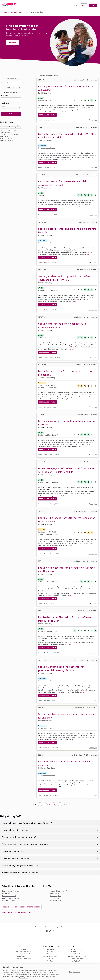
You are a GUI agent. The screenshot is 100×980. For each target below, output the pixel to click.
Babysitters (50, 949)
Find (2, 78)
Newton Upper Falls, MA (10, 891)
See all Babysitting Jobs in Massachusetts (22, 907)
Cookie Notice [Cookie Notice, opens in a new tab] (23, 978)
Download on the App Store (50, 939)
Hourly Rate (5, 103)
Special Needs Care (50, 956)
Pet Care (50, 961)
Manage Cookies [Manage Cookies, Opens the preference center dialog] (74, 972)
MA (26, 12)
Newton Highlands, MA (59, 891)
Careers (48, 927)
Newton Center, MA (9, 896)
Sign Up (93, 5)
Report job (93, 120)
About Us (38, 927)
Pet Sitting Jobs (77, 961)
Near (2, 82)
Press (63, 927)
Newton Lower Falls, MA (10, 898)
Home (6, 12)
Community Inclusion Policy (23, 954)
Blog (56, 927)
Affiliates (23, 949)
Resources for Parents (23, 956)
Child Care (50, 954)
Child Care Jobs (77, 954)
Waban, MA (6, 893)
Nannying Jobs (77, 951)
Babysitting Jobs (16, 12)
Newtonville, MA (56, 900)
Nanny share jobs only (11, 92)
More (71, 112)
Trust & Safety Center (23, 951)
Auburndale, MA (56, 898)
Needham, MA (55, 896)
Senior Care (50, 959)
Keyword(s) (5, 96)
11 (60, 804)
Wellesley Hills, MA (57, 893)
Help (77, 5)
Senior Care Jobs (77, 959)
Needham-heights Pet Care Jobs (11, 128)
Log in (84, 5)
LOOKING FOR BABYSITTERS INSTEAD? (16, 913)
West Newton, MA (8, 900)
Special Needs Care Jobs (77, 956)
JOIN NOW (12, 42)
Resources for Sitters (23, 959)
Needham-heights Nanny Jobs (10, 126)
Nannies (50, 951)
